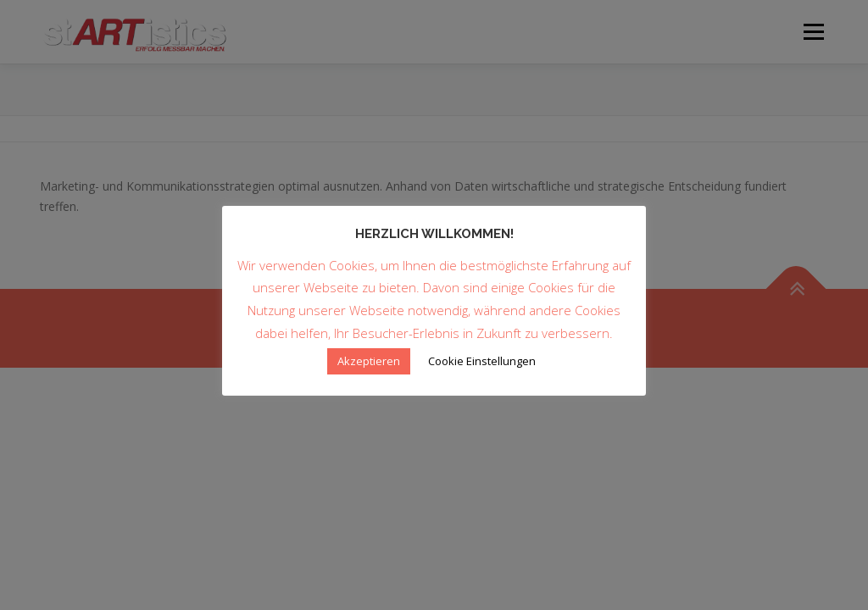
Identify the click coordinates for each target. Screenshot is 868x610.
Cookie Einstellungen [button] (482, 361)
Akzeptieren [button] (369, 361)
